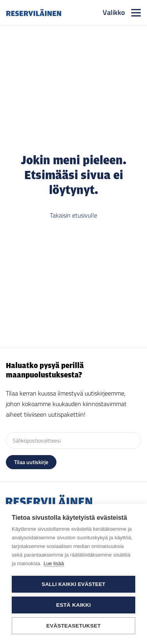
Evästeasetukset (73, 626)
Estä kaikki (73, 605)
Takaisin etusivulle (73, 215)
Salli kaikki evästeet (73, 584)
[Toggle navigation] (122, 13)
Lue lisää (54, 563)
